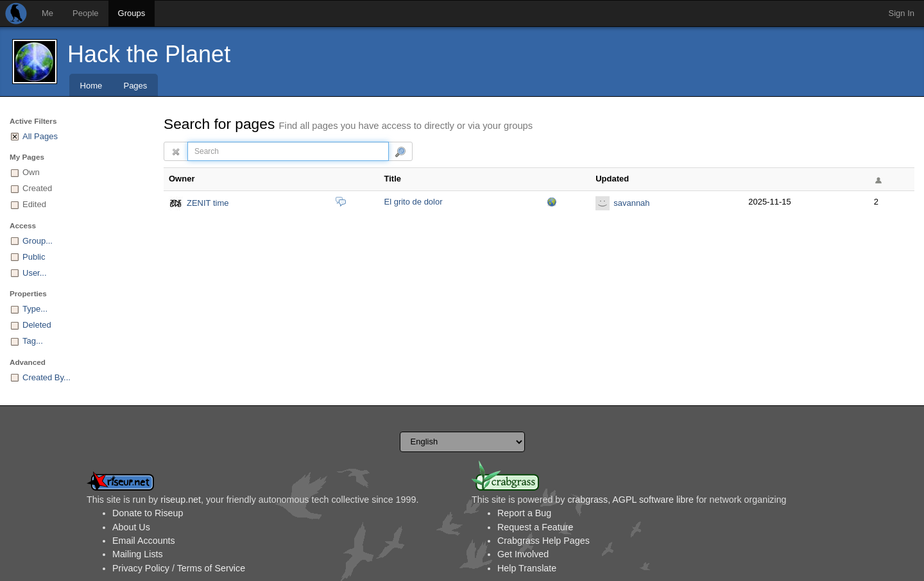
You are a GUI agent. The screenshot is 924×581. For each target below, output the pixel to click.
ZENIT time (208, 203)
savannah (631, 203)
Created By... (47, 377)
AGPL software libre (653, 500)
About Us (131, 527)
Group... (38, 241)
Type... (35, 309)
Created (37, 188)
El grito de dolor (413, 202)
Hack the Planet (149, 54)
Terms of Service (211, 568)
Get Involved (523, 554)
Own (31, 172)
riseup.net (181, 500)
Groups (132, 13)
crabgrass (587, 500)
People (85, 13)
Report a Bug (524, 513)
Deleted (37, 325)
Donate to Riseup (148, 513)
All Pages (40, 136)
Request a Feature (535, 527)
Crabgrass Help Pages (543, 541)
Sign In (902, 13)
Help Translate (527, 568)
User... (35, 273)
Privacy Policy (141, 568)
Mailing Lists (138, 554)
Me (47, 13)
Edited (34, 204)
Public (34, 257)
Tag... (33, 341)
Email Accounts (144, 541)
